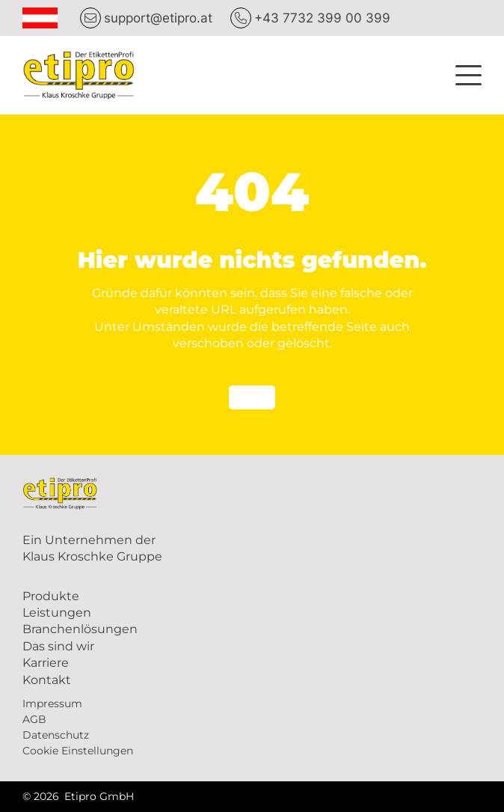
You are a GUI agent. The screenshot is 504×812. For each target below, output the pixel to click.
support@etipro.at (158, 18)
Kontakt (47, 680)
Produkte (51, 596)
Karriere (46, 663)
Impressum (52, 703)
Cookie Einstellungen (78, 751)
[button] (468, 73)
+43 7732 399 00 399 (322, 18)
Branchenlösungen (80, 629)
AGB (34, 719)
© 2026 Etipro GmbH (78, 796)
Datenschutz (56, 735)
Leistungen (57, 613)
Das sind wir (58, 646)
